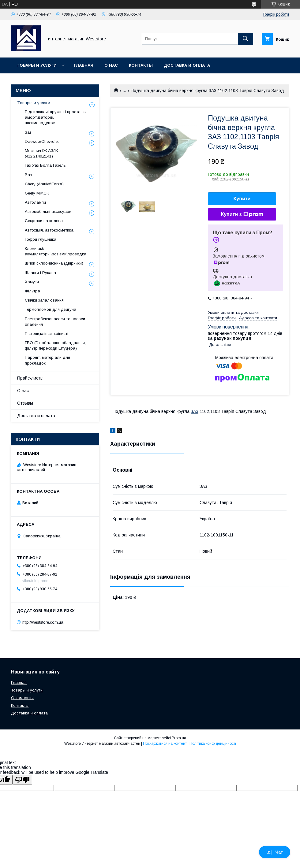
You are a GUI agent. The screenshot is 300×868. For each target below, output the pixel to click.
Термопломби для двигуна (51, 309)
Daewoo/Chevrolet (42, 141)
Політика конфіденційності (213, 744)
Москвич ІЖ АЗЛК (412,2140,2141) (41, 153)
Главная (84, 65)
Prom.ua (179, 738)
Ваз (28, 175)
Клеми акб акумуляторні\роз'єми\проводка (56, 251)
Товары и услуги (37, 65)
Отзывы (25, 403)
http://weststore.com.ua (43, 622)
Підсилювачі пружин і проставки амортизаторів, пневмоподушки (56, 117)
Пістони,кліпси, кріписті (47, 334)
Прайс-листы (30, 378)
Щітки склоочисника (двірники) (54, 263)
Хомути (32, 282)
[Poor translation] (22, 780)
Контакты (141, 65)
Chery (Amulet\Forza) (44, 184)
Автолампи (35, 202)
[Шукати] (246, 39)
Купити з (242, 214)
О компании (22, 698)
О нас (111, 65)
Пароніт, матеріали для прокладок (47, 360)
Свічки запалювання (44, 300)
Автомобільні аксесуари (48, 211)
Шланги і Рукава (40, 273)
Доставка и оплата (187, 65)
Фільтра (32, 291)
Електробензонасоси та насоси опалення (55, 322)
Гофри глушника (41, 239)
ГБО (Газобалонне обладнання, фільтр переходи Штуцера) (55, 345)
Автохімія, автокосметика (49, 230)
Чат (275, 852)
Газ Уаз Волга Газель (45, 165)
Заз (28, 132)
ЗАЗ (195, 411)
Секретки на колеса (44, 221)
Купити (242, 199)
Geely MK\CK (37, 193)
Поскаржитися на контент (165, 744)
